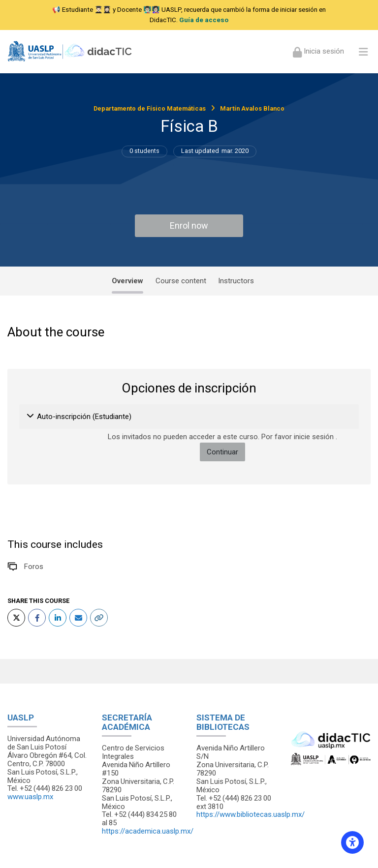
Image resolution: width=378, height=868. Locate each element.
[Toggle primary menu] (363, 52)
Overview (127, 281)
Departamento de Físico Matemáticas (150, 108)
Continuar (222, 452)
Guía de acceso (204, 20)
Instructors (236, 281)
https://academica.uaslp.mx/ (148, 831)
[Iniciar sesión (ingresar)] (318, 51)
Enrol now (189, 225)
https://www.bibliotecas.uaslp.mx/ (251, 814)
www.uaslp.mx (30, 797)
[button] (31, 417)
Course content (181, 281)
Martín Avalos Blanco (252, 108)
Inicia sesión (323, 51)
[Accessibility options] (352, 842)
